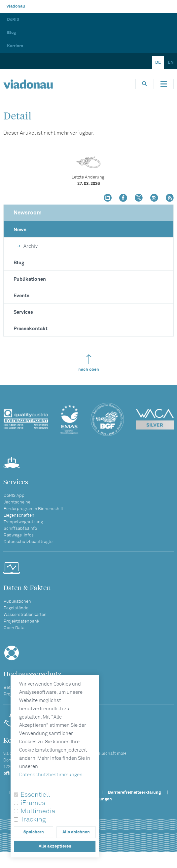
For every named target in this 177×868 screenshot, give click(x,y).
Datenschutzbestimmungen (51, 775)
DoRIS (13, 20)
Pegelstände (16, 608)
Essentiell (35, 795)
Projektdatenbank (21, 621)
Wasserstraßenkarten (25, 615)
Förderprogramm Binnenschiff (34, 509)
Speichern (34, 832)
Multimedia (38, 811)
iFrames (33, 803)
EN (171, 63)
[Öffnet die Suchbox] (145, 84)
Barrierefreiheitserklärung (134, 793)
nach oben (89, 363)
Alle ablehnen (76, 832)
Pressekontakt (31, 329)
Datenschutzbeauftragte (28, 542)
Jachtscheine (17, 502)
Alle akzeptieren (55, 846)
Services (23, 312)
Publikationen (30, 279)
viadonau (16, 6)
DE (158, 63)
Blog (11, 33)
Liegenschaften (19, 515)
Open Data (14, 628)
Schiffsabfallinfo (20, 529)
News (20, 230)
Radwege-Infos (19, 535)
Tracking (33, 820)
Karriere (15, 46)
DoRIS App (14, 496)
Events (21, 296)
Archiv (27, 246)
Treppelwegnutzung (23, 522)
